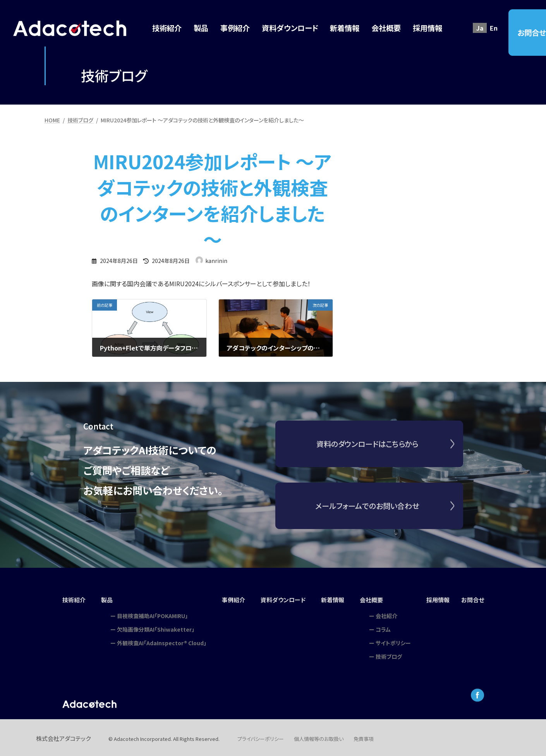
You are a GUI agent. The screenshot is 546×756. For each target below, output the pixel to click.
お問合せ (477, 599)
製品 (104, 599)
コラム (385, 627)
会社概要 (374, 599)
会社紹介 (389, 613)
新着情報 (334, 599)
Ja (480, 28)
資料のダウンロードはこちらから (367, 450)
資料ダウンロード (282, 599)
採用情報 (441, 599)
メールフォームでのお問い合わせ (367, 512)
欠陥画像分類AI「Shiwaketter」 (152, 627)
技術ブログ (391, 654)
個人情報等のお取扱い (319, 736)
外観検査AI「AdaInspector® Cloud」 (158, 640)
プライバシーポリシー (261, 736)
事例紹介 (231, 599)
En (494, 28)
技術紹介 (70, 599)
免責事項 (364, 736)
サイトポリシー (396, 640)
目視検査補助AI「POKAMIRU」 (149, 613)
